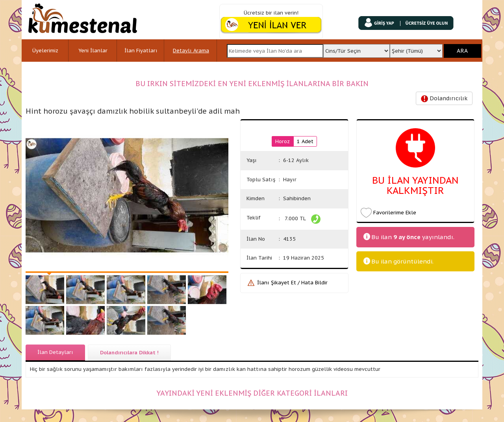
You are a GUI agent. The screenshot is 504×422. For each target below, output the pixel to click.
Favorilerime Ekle (395, 213)
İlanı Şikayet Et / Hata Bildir (292, 283)
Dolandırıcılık (444, 99)
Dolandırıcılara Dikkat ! (129, 353)
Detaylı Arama (191, 51)
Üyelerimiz (45, 51)
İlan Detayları (55, 352)
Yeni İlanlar (93, 51)
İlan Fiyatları (141, 51)
